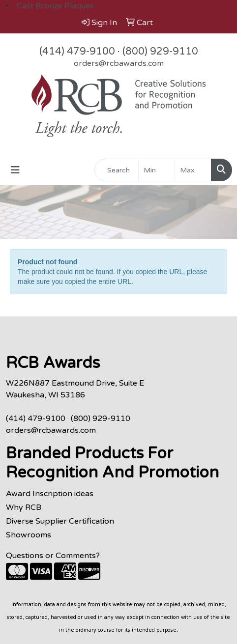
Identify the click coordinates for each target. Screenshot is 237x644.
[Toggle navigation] (15, 170)
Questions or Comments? (53, 556)
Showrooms (29, 535)
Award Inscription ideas (50, 494)
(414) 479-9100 (77, 52)
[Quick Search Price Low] (157, 170)
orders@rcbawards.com (119, 63)
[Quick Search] (117, 170)
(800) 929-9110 (160, 52)
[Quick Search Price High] (193, 170)
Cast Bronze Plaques (55, 6)
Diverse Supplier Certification (60, 521)
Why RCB (24, 507)
